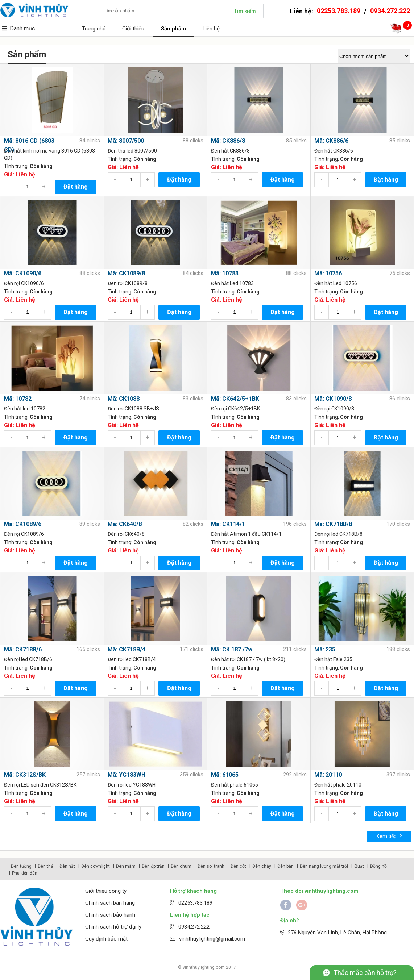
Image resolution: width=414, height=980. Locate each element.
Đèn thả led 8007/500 (132, 151)
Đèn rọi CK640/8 (126, 534)
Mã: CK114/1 (228, 524)
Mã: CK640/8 (125, 524)
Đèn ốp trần (153, 866)
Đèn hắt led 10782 (25, 409)
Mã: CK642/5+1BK (235, 399)
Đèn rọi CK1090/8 (334, 409)
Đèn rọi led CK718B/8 (338, 534)
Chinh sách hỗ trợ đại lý (113, 927)
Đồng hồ (378, 866)
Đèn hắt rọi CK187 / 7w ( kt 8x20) (248, 659)
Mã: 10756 (328, 273)
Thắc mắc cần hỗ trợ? (365, 973)
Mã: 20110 (328, 775)
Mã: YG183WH (127, 775)
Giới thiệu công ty (106, 891)
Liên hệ (211, 29)
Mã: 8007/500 (126, 141)
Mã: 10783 (225, 273)
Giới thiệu (133, 29)
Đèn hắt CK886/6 (334, 151)
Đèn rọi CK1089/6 (24, 534)
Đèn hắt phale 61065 (235, 785)
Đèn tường (21, 866)
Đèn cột (238, 866)
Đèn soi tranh (211, 866)
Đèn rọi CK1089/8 (128, 283)
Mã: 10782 (18, 399)
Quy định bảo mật (106, 939)
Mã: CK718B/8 (333, 524)
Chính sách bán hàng (110, 903)
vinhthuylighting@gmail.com (212, 939)
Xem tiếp (389, 836)
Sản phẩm (173, 29)
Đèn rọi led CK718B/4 (132, 659)
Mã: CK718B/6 (23, 649)
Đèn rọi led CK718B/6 (28, 659)
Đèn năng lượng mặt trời (324, 866)
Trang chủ (94, 29)
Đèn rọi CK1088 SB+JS (133, 409)
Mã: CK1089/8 (126, 273)
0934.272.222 (390, 11)
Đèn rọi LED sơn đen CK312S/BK (40, 785)
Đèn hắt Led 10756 (336, 283)
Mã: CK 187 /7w (232, 649)
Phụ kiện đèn (25, 873)
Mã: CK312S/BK (25, 775)
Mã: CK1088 (124, 399)
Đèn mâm (126, 866)
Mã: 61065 (225, 775)
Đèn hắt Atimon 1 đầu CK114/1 (246, 534)
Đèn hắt (67, 866)
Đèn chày (262, 866)
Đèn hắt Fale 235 (333, 659)
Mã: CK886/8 (228, 141)
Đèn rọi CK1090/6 (24, 283)
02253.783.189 (339, 11)
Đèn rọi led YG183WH (132, 785)
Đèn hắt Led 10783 (232, 283)
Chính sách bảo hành (110, 915)
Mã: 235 (325, 649)
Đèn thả (45, 866)
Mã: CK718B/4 (127, 649)
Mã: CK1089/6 (23, 524)
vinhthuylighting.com (204, 967)
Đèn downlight (96, 866)
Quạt (359, 866)
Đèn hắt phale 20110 (338, 785)
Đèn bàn (285, 866)
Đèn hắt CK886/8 (230, 151)
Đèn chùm (181, 866)
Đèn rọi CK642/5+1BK (235, 409)
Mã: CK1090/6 (23, 273)
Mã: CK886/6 (331, 141)
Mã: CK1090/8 (333, 399)
